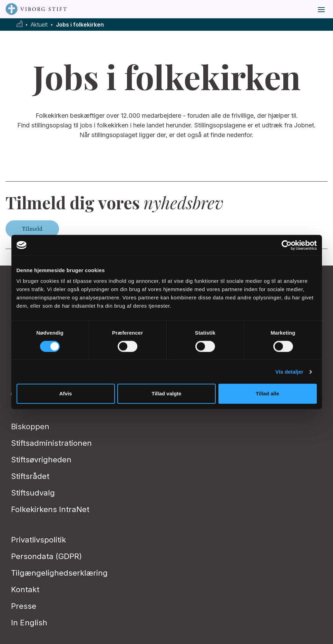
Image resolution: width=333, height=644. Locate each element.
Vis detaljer (289, 372)
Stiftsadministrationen (51, 443)
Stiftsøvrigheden (41, 460)
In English (29, 623)
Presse (24, 606)
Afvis (66, 393)
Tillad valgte (166, 393)
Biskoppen (30, 426)
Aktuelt (39, 25)
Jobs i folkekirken (80, 25)
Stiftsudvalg (33, 493)
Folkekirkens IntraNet (50, 509)
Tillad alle (267, 393)
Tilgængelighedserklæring (59, 573)
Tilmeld (32, 229)
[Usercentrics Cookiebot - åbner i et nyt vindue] (287, 245)
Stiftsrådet (30, 476)
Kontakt (25, 589)
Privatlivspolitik (38, 540)
